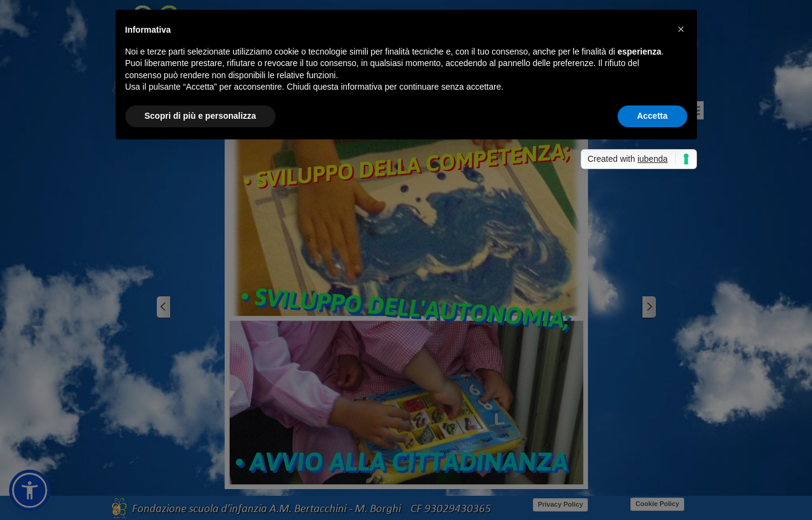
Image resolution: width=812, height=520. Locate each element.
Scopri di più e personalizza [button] (200, 116)
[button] (681, 29)
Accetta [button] (652, 116)
